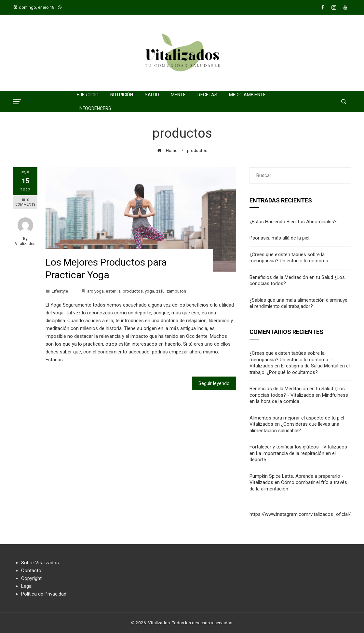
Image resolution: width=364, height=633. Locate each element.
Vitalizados (25, 244)
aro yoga (95, 291)
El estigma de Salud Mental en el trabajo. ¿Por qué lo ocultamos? (300, 369)
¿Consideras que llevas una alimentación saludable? (294, 427)
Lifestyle (60, 291)
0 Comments (25, 202)
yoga (149, 291)
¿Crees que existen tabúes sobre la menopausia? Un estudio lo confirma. (289, 258)
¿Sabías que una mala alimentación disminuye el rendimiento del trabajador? (298, 303)
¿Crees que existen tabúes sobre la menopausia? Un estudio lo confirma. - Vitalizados (291, 359)
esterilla (113, 291)
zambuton (176, 291)
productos (133, 291)
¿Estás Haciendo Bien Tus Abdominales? (293, 222)
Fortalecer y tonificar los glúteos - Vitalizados (298, 447)
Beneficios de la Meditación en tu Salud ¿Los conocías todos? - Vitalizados (297, 392)
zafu (160, 291)
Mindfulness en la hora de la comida (299, 398)
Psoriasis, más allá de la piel (279, 238)
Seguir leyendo (214, 383)
